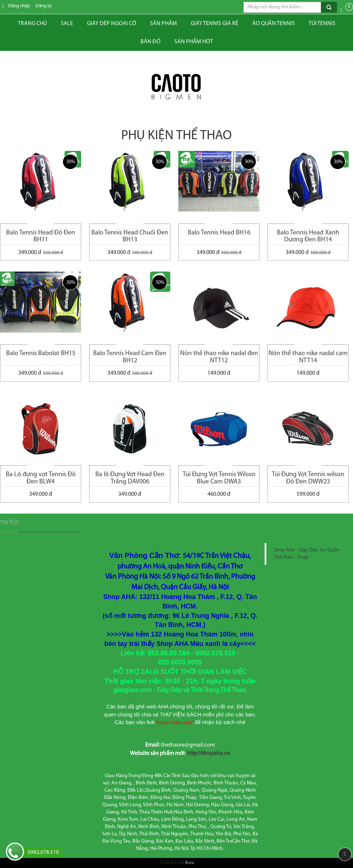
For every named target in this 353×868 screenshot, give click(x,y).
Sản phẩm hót (194, 42)
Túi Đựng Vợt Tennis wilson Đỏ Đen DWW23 (308, 478)
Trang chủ (32, 24)
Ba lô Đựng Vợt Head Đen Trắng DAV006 (130, 478)
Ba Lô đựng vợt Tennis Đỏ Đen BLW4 (41, 478)
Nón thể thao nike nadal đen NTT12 (219, 357)
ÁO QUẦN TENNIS (273, 24)
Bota (190, 863)
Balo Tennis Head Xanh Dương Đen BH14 (308, 236)
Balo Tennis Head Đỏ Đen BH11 (41, 236)
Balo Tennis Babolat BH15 (41, 353)
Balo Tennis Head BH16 (219, 233)
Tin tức (10, 523)
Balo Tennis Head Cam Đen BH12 (130, 357)
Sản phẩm (163, 24)
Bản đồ (150, 42)
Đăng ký (44, 6)
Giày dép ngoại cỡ (112, 24)
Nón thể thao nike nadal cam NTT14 (308, 357)
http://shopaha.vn (208, 754)
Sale (67, 24)
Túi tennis (322, 24)
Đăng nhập (19, 6)
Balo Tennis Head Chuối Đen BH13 (130, 236)
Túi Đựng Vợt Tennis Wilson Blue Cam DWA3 (219, 478)
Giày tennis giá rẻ (215, 24)
